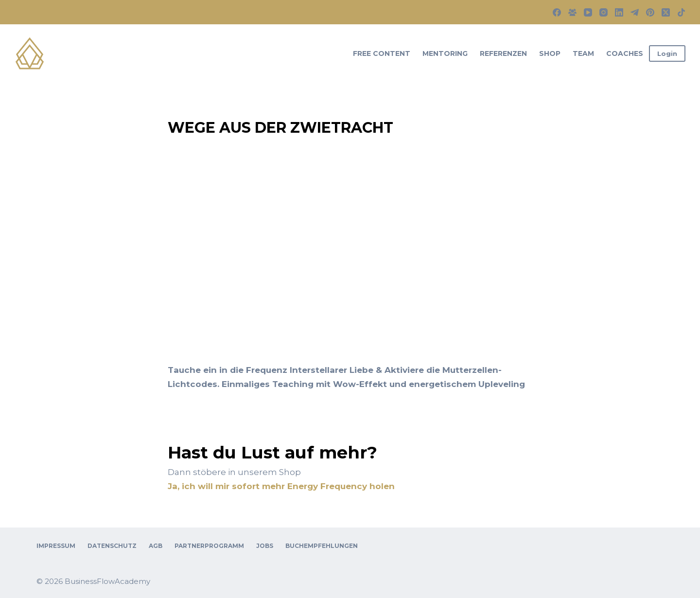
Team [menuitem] (583, 53)
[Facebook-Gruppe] (572, 12)
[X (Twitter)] (666, 12)
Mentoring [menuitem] (445, 53)
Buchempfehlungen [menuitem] (322, 546)
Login (667, 53)
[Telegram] (635, 12)
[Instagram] (604, 12)
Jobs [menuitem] (265, 546)
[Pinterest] (650, 12)
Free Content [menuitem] (382, 53)
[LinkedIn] (619, 12)
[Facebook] (557, 12)
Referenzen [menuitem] (503, 53)
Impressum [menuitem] (56, 546)
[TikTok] (681, 12)
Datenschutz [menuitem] (112, 546)
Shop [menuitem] (550, 53)
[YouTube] (588, 12)
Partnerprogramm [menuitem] (209, 546)
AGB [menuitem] (156, 546)
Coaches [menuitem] (625, 53)
